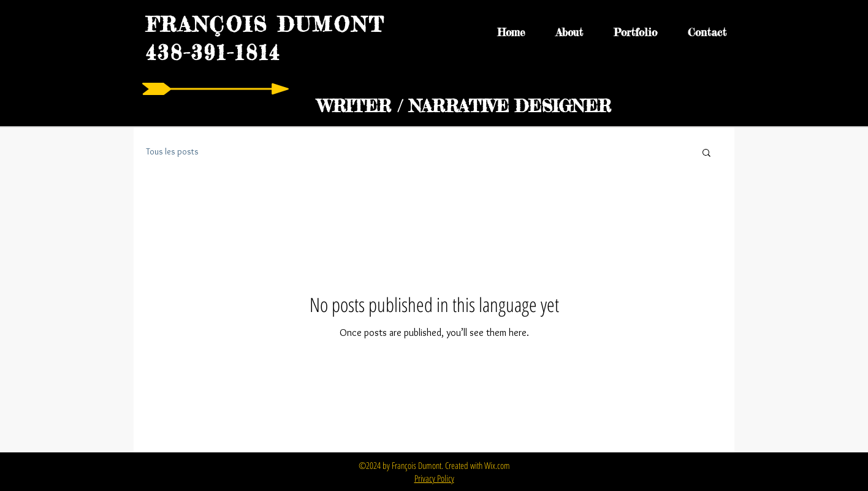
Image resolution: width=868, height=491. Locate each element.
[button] (706, 154)
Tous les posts (172, 151)
